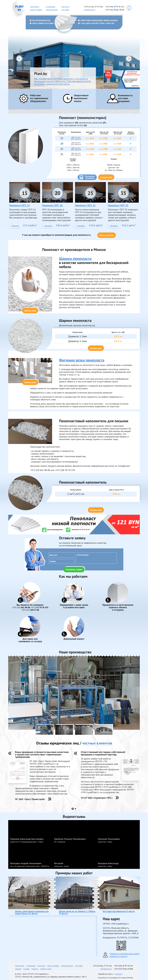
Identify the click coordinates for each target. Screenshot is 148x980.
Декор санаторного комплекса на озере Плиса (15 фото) (32, 912)
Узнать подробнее (107, 235)
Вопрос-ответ (46, 969)
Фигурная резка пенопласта (82, 360)
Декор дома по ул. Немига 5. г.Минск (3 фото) (77, 912)
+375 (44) (115, 7)
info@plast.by (89, 10)
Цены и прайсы (36, 10)
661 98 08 (21, 607)
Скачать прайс (106, 177)
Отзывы (26, 969)
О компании (51, 7)
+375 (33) (115, 10)
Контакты (65, 7)
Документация (52, 10)
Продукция (35, 7)
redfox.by (119, 974)
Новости (35, 969)
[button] (19, 59)
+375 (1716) (93, 7)
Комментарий (96, 558)
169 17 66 (30, 610)
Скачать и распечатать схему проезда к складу (125, 955)
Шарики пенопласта (75, 258)
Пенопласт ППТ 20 (52, 205)
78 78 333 (39, 607)
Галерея (18, 969)
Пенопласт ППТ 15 (19, 205)
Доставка (65, 10)
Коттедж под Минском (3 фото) (119, 911)
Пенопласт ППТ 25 (85, 205)
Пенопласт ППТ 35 (118, 205)
